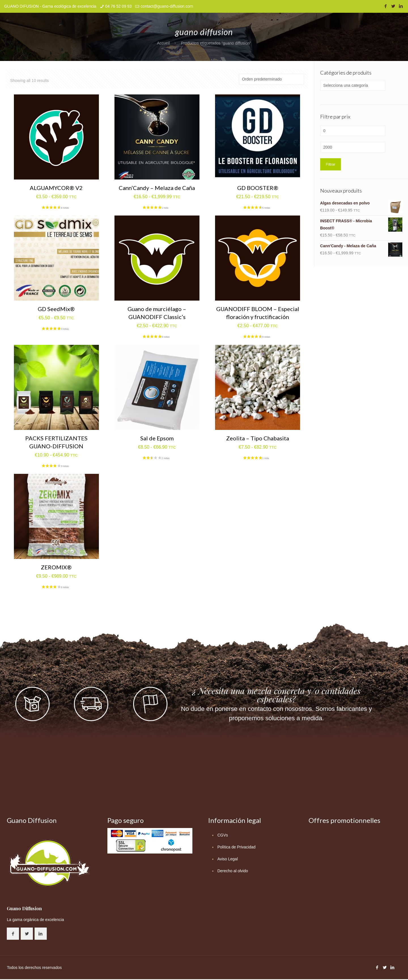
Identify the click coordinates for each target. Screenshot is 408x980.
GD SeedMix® (56, 309)
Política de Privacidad (236, 847)
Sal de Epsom (157, 438)
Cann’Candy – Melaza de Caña (157, 188)
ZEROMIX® (56, 567)
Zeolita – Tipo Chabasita (258, 438)
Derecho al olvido (233, 871)
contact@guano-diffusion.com (167, 6)
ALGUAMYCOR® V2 (56, 188)
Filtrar (331, 164)
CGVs (223, 835)
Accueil (163, 43)
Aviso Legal (228, 859)
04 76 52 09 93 (118, 6)
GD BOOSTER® (258, 188)
